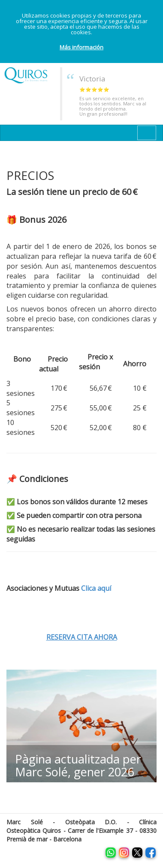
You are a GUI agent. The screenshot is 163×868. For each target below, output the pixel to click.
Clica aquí (96, 588)
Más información (81, 47)
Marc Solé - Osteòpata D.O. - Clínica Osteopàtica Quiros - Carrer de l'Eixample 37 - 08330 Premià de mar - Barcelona (81, 831)
